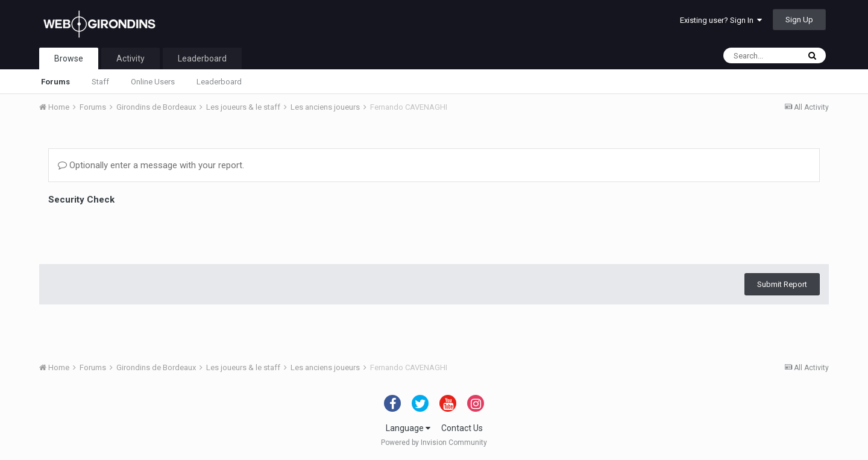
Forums (55, 82)
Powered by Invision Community (434, 443)
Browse (69, 58)
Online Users (153, 82)
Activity (131, 58)
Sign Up (799, 20)
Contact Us (462, 428)
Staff (100, 82)
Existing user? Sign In (721, 20)
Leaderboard (219, 82)
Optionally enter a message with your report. (151, 165)
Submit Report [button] (782, 237)
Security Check (81, 200)
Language (408, 428)
